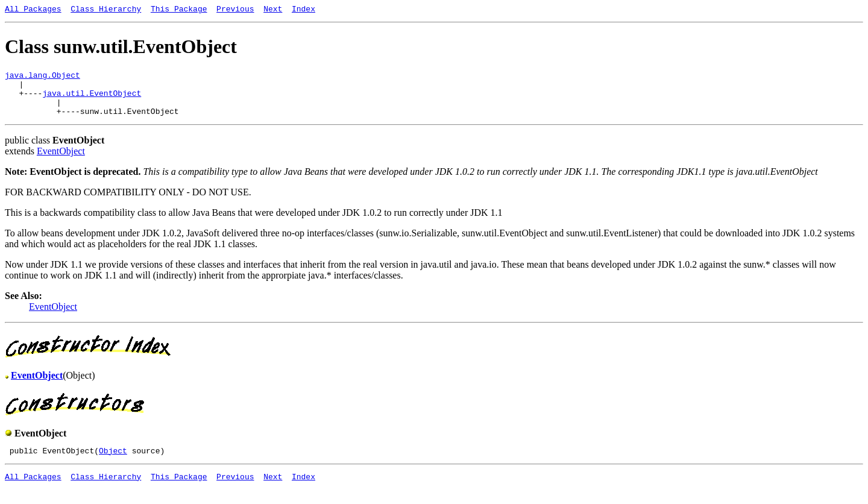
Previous (235, 10)
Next (273, 10)
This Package (179, 10)
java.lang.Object (42, 78)
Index (303, 10)
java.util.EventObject (92, 100)
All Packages (33, 10)
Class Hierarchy (106, 10)
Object (113, 463)
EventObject (61, 162)
